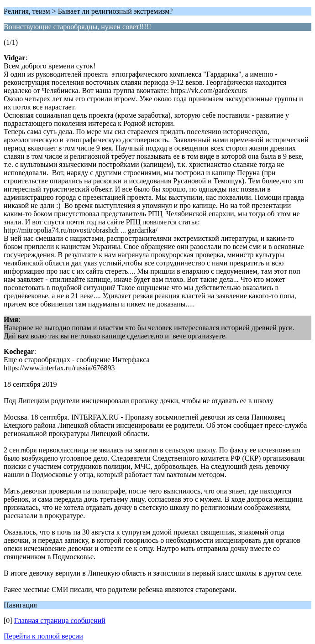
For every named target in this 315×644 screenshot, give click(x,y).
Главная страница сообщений (60, 621)
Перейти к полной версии (43, 636)
